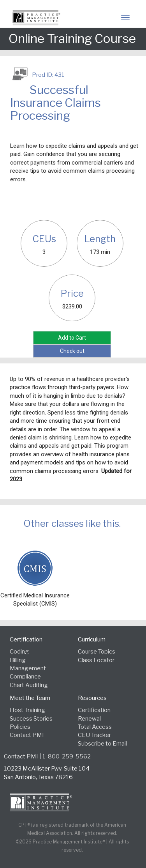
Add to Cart (72, 338)
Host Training (27, 710)
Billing (18, 660)
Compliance (25, 677)
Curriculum (92, 639)
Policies (20, 727)
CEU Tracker (94, 735)
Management (28, 668)
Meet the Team (30, 698)
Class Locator (96, 660)
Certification (26, 639)
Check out (72, 351)
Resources (92, 698)
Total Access (95, 727)
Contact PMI (27, 735)
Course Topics (97, 652)
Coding (19, 652)
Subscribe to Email (102, 744)
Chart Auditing (29, 685)
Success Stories (31, 719)
